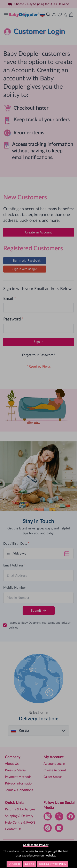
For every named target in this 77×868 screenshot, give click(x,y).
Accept (16, 864)
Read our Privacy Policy (53, 864)
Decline (29, 864)
